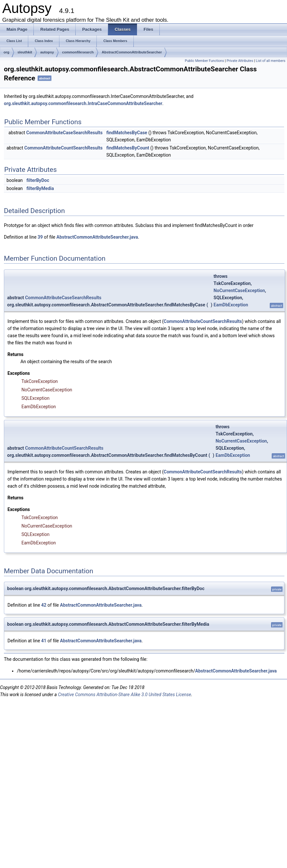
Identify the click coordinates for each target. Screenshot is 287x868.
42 (44, 605)
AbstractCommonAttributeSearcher (132, 52)
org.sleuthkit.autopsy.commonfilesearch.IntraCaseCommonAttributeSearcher (83, 103)
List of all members (271, 61)
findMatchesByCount (128, 148)
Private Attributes (240, 61)
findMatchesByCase (127, 133)
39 (40, 237)
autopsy (47, 52)
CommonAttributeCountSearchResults (63, 148)
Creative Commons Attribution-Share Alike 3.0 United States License (124, 695)
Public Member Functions (204, 61)
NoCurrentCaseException (239, 291)
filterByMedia (40, 188)
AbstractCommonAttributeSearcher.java (97, 237)
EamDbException (231, 305)
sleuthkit (25, 52)
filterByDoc (38, 180)
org (6, 52)
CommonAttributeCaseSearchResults (64, 133)
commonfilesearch (78, 52)
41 (44, 641)
